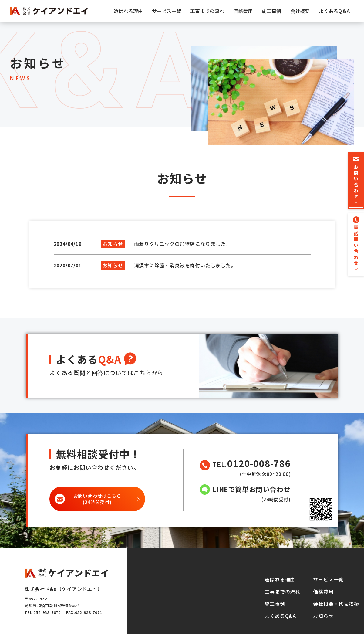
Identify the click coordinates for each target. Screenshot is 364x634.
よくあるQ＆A (334, 11)
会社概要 (300, 11)
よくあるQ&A (280, 616)
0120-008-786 (259, 463)
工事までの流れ (207, 11)
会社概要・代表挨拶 (336, 604)
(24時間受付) (97, 499)
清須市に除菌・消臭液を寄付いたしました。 (185, 265)
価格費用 (243, 11)
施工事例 (271, 11)
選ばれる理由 (128, 11)
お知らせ (323, 616)
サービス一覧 (167, 11)
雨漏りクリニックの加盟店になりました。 (182, 244)
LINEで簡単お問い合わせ (251, 489)
